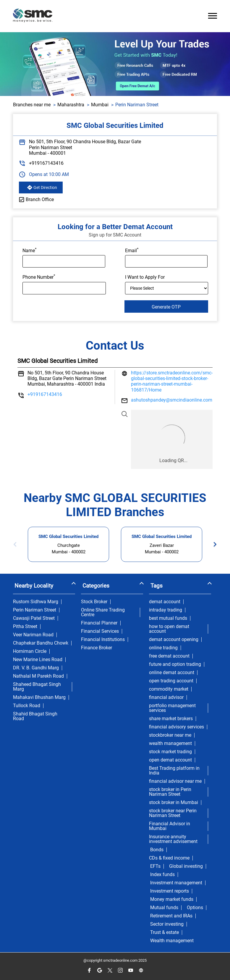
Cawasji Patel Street (34, 618)
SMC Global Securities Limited (68, 537)
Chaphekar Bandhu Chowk (41, 643)
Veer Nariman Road (33, 635)
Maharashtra (71, 105)
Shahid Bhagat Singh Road (35, 716)
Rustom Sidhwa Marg (36, 602)
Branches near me (32, 105)
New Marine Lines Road (38, 660)
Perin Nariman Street (35, 610)
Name (30, 250)
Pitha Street (25, 627)
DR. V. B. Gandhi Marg (36, 668)
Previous (17, 544)
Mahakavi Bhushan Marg (39, 697)
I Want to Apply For (145, 277)
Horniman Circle (30, 651)
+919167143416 (46, 163)
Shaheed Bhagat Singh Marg (37, 687)
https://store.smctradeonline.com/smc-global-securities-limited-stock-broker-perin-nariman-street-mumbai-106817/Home (172, 381)
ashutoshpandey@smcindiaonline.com (172, 400)
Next (213, 544)
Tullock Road (27, 706)
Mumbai (100, 105)
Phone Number (39, 277)
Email (132, 250)
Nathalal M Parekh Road (38, 676)
